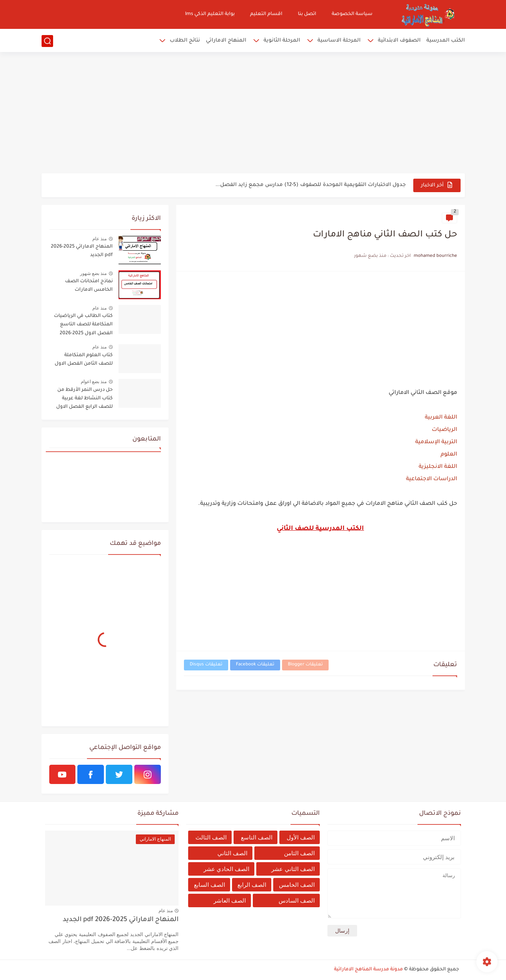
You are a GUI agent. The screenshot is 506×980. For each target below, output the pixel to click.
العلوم (449, 455)
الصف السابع (210, 885)
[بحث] (47, 41)
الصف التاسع (257, 837)
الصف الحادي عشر (226, 869)
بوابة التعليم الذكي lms (210, 14)
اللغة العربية (441, 418)
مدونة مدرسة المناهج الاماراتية (368, 970)
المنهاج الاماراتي (226, 41)
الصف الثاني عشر (293, 869)
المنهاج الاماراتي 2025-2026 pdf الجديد (82, 251)
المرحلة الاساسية (339, 41)
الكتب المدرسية (446, 41)
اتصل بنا (307, 14)
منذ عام (99, 239)
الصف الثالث (211, 837)
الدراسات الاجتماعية (432, 479)
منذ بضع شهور (94, 273)
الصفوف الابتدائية (399, 41)
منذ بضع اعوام (94, 382)
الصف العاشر (230, 900)
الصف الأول (301, 837)
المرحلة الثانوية (282, 41)
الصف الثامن (299, 853)
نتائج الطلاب (185, 41)
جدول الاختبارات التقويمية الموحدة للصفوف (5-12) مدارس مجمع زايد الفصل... (311, 185)
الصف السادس (297, 900)
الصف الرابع (252, 885)
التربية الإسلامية (436, 442)
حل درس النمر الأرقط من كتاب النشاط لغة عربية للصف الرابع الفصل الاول (84, 399)
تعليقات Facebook (255, 665)
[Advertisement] (253, 114)
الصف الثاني (232, 853)
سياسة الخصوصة (352, 14)
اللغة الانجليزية (438, 467)
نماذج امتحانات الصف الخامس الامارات (89, 286)
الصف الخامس (297, 885)
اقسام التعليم (266, 14)
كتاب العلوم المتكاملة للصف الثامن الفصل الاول (84, 360)
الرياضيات (444, 430)
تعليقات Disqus (206, 665)
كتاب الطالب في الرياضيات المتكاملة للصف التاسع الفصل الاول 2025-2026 (83, 325)
